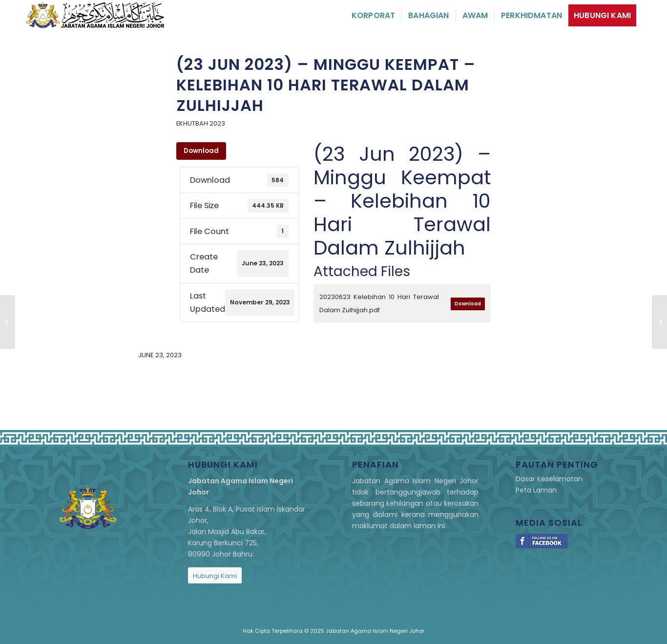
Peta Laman (536, 490)
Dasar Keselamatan (549, 479)
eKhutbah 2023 (201, 123)
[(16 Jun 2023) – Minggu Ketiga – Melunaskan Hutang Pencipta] (8, 322)
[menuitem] (373, 15)
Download (201, 151)
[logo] (95, 15)
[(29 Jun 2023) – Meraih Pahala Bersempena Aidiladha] (659, 322)
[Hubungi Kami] (215, 576)
